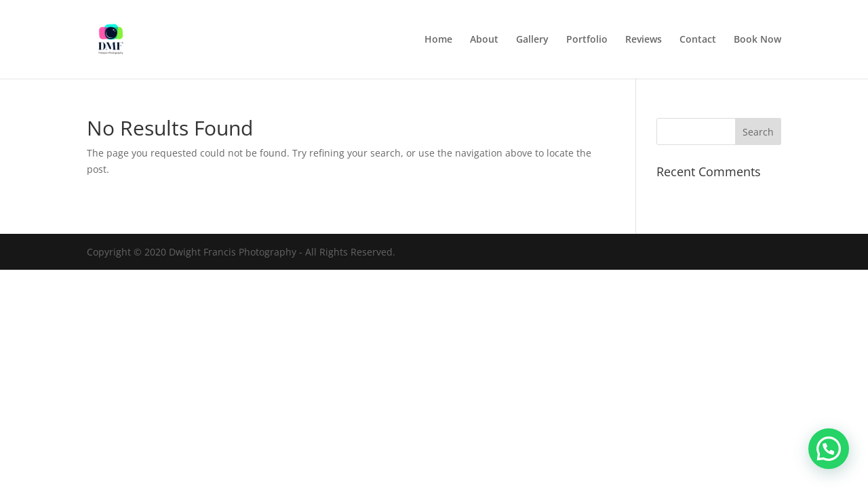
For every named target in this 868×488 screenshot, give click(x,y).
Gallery (532, 40)
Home (438, 40)
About (484, 40)
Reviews (644, 40)
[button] (829, 449)
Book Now (757, 40)
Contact (698, 40)
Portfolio (587, 40)
